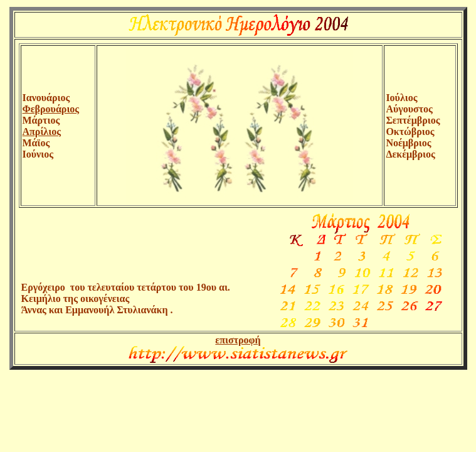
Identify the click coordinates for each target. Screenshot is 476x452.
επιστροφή (238, 340)
